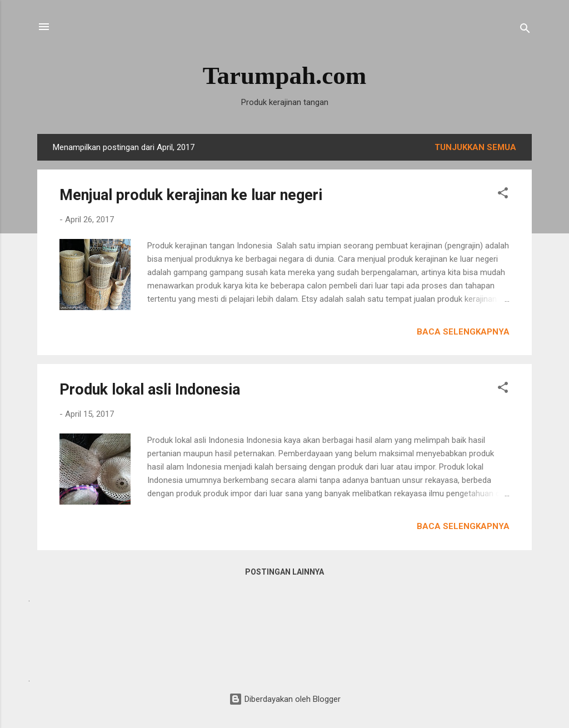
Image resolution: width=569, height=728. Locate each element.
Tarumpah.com (285, 76)
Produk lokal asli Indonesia (150, 390)
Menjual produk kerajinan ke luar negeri (191, 195)
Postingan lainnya (284, 572)
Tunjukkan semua (475, 147)
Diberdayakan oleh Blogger (285, 699)
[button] (503, 195)
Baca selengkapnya (463, 332)
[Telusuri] (525, 30)
